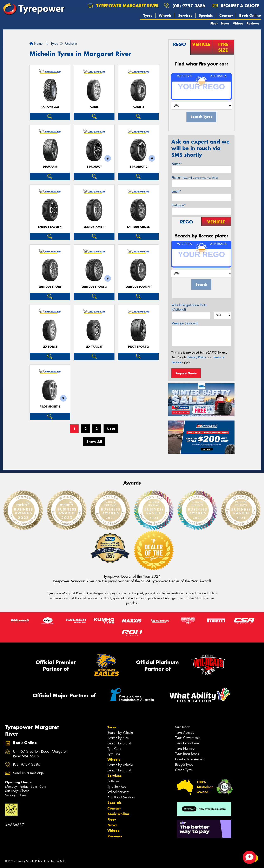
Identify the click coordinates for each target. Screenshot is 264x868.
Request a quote (236, 6)
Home (36, 44)
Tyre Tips (114, 754)
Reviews (253, 23)
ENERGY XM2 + (94, 227)
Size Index (182, 727)
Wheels (165, 15)
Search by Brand (119, 743)
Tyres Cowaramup (188, 738)
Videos (238, 23)
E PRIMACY (94, 167)
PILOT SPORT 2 (138, 347)
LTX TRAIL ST (94, 347)
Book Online (250, 15)
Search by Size (118, 738)
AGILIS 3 (138, 107)
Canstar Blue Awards (190, 759)
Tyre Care (114, 749)
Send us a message (28, 773)
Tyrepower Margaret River (123, 6)
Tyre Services (117, 787)
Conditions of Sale (55, 861)
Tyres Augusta (185, 732)
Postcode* (179, 205)
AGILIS (94, 107)
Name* (177, 164)
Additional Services (121, 797)
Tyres (148, 15)
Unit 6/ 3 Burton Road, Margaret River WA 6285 (40, 754)
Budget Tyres (184, 765)
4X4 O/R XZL (50, 107)
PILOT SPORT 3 (50, 407)
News (225, 23)
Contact (226, 15)
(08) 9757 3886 (189, 6)
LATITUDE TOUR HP (138, 287)
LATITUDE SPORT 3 (94, 287)
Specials (206, 15)
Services (185, 15)
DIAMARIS (50, 167)
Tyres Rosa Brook (187, 754)
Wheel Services (118, 792)
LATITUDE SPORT (50, 287)
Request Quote (186, 373)
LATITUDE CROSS (138, 227)
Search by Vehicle (120, 733)
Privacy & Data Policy (29, 861)
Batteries (113, 781)
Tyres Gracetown (187, 743)
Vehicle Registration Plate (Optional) (189, 307)
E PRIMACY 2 (138, 167)
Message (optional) (185, 323)
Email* (176, 191)
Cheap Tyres (184, 770)
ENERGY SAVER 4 (50, 227)
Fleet (214, 23)
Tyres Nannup (185, 748)
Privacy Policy (197, 357)
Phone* (195, 178)
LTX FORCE (50, 347)
